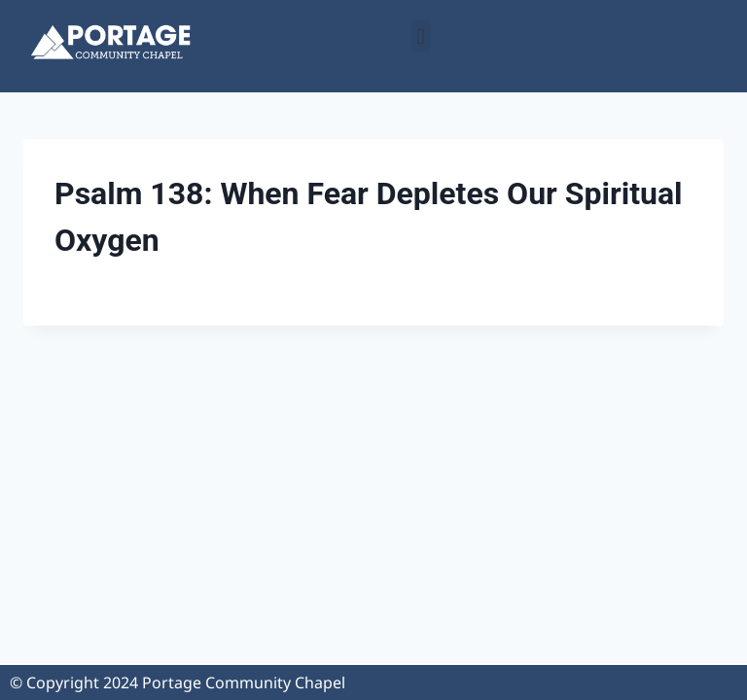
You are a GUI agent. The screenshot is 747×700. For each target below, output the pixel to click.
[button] (421, 36)
